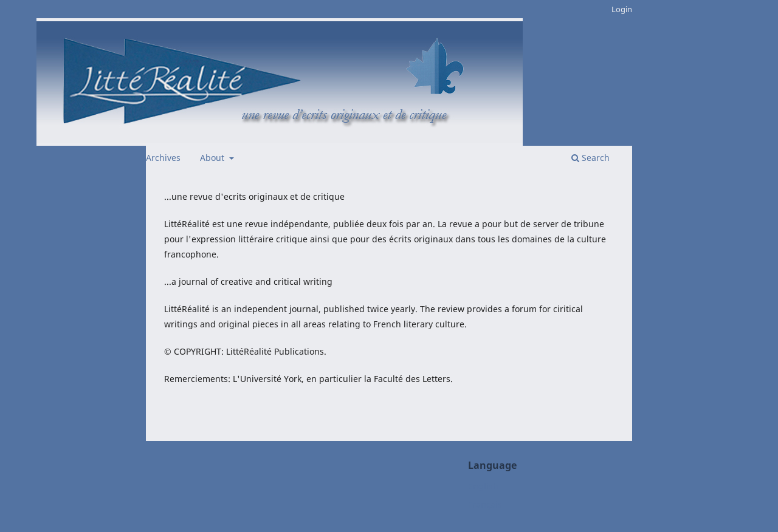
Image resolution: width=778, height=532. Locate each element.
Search (590, 158)
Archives (163, 158)
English (483, 486)
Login (622, 9)
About (213, 158)
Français (485, 504)
